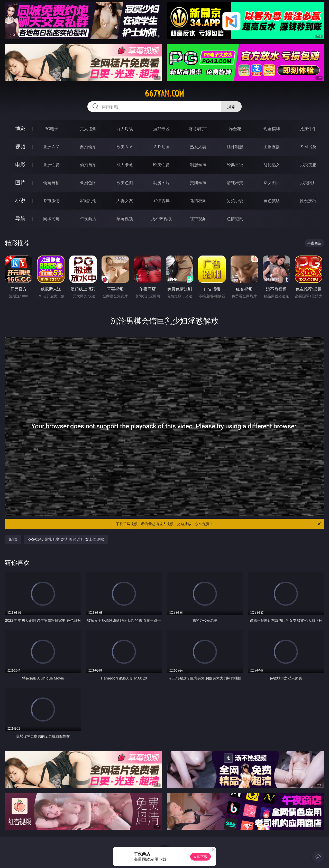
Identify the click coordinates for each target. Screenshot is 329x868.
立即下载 (200, 857)
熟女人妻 (198, 147)
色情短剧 (235, 219)
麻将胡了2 (198, 129)
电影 (20, 164)
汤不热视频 (161, 219)
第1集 (13, 539)
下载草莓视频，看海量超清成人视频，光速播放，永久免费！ (219, 524)
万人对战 (125, 129)
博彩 (20, 129)
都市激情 (51, 201)
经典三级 (235, 165)
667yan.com (164, 93)
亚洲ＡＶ (51, 147)
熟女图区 (272, 183)
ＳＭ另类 (308, 147)
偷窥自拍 (51, 183)
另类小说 (235, 201)
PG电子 (51, 129)
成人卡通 (125, 165)
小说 (20, 200)
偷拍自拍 (88, 165)
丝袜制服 (235, 147)
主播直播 (272, 147)
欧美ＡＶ (125, 147)
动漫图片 (161, 183)
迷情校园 (198, 201)
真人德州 (88, 129)
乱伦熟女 (272, 165)
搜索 (231, 107)
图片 (20, 182)
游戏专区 (161, 129)
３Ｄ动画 (161, 147)
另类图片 (308, 183)
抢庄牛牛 (308, 129)
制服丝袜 (198, 165)
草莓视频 (125, 219)
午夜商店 (88, 219)
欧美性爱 (161, 165)
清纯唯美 (235, 183)
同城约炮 (51, 219)
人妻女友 (125, 201)
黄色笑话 (272, 201)
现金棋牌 (272, 129)
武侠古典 (161, 201)
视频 (20, 147)
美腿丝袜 (198, 183)
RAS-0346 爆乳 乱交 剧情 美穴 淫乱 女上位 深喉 (66, 539)
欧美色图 (125, 183)
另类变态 (308, 165)
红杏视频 (198, 219)
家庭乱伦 (88, 201)
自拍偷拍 (88, 147)
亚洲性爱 (51, 165)
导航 (20, 218)
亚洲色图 (88, 183)
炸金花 (235, 129)
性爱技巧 (308, 201)
